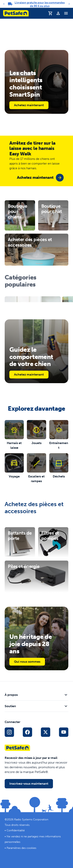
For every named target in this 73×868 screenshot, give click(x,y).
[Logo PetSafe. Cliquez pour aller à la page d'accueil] (16, 13)
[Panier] (50, 13)
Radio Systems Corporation (31, 819)
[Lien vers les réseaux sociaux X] (46, 732)
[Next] (69, 4)
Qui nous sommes (27, 662)
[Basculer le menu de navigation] (66, 13)
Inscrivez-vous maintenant (29, 784)
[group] (40, 178)
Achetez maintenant (29, 105)
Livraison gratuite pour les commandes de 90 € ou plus (40, 4)
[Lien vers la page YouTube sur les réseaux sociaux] (64, 732)
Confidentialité (16, 830)
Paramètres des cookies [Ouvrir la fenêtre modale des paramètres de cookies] (21, 848)
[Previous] (4, 4)
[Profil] (58, 13)
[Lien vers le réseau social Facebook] (27, 732)
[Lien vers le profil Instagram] (9, 732)
